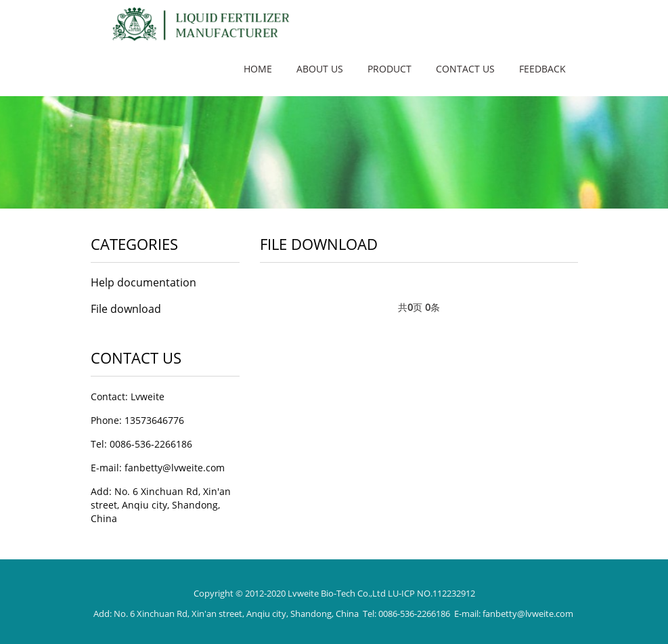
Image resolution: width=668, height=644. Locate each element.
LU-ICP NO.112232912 (431, 593)
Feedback (542, 69)
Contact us (465, 69)
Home (258, 69)
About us (320, 69)
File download (126, 309)
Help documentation (143, 282)
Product (389, 69)
